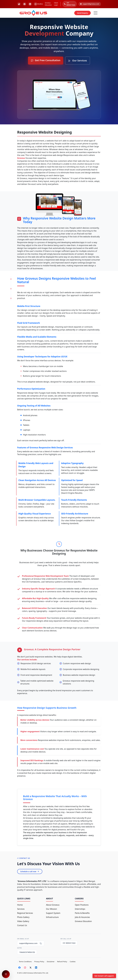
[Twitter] (31, 968)
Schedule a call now (30, 871)
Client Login (56, 4)
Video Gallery (23, 921)
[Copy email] (41, 943)
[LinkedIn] (36, 968)
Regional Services (25, 913)
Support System (53, 913)
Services (21, 909)
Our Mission (51, 909)
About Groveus (53, 905)
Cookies (73, 962)
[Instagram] (25, 968)
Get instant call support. (104, 976)
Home (20, 905)
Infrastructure (52, 917)
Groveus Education (48, 4)
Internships (80, 909)
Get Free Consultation (46, 60)
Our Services (78, 61)
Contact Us (22, 925)
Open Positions (82, 905)
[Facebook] (19, 968)
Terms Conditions (25, 962)
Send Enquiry (82, 13)
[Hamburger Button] (96, 13)
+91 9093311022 (70, 4)
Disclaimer (51, 962)
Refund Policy (62, 962)
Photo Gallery (23, 917)
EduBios (40, 4)
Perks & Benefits (82, 913)
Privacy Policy (39, 962)
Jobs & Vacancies (82, 917)
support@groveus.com (90, 4)
